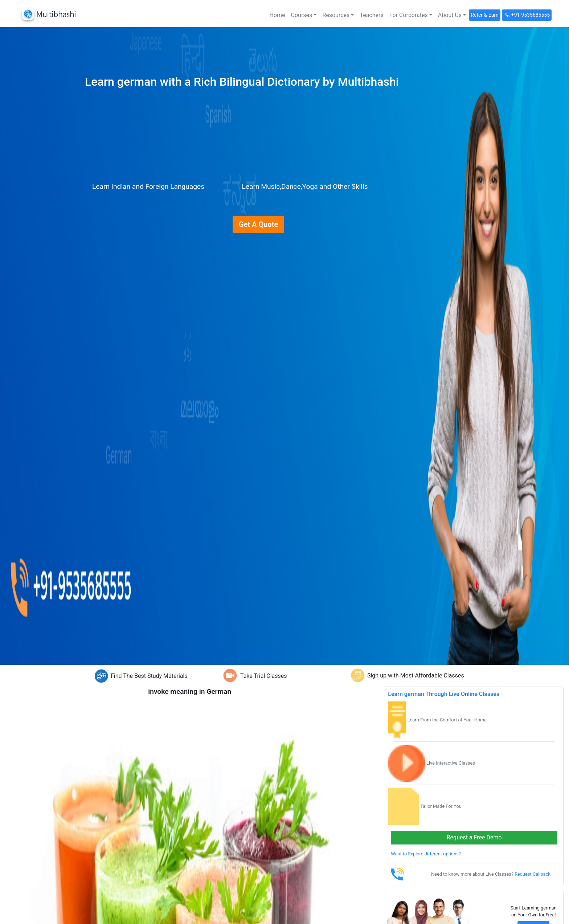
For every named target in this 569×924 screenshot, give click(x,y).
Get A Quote (258, 224)
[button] (304, 15)
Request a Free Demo (474, 837)
